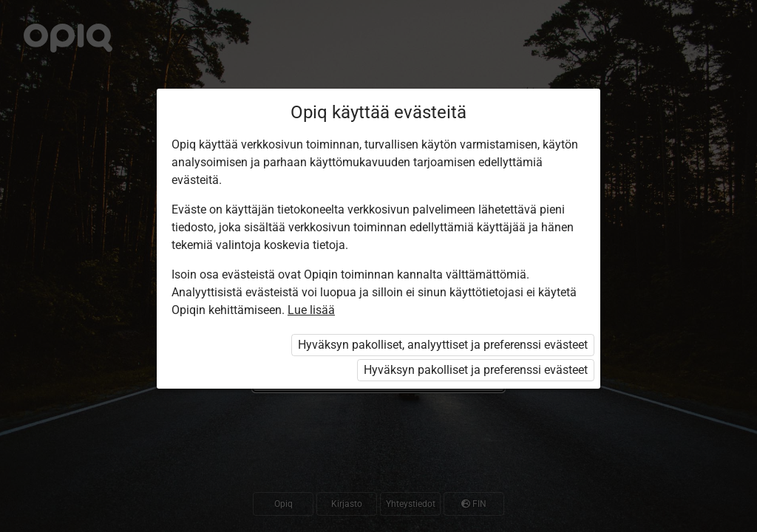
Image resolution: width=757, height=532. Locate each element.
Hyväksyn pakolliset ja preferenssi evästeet (476, 370)
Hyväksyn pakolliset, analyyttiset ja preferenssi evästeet (443, 345)
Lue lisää (311, 310)
